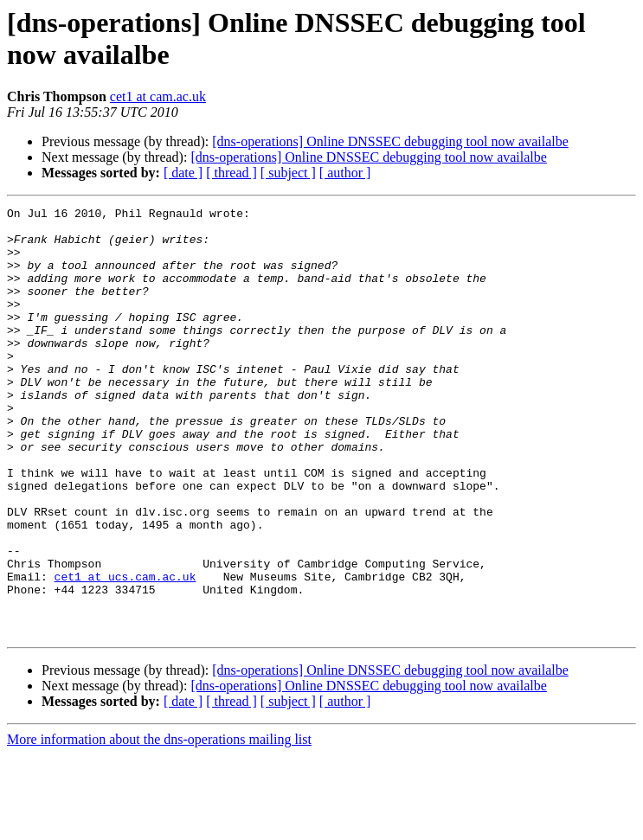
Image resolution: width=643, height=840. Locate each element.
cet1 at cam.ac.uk (158, 96)
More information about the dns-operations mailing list (159, 825)
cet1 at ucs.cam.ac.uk (125, 651)
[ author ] (345, 173)
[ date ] (183, 173)
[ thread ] (231, 173)
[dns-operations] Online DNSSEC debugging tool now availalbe (390, 141)
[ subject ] (288, 173)
